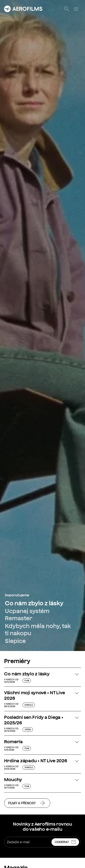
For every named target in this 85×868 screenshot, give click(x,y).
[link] (37, 603)
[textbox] (42, 842)
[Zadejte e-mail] (28, 842)
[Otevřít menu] (76, 9)
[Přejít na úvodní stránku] (23, 9)
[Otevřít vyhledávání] (67, 9)
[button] (42, 677)
